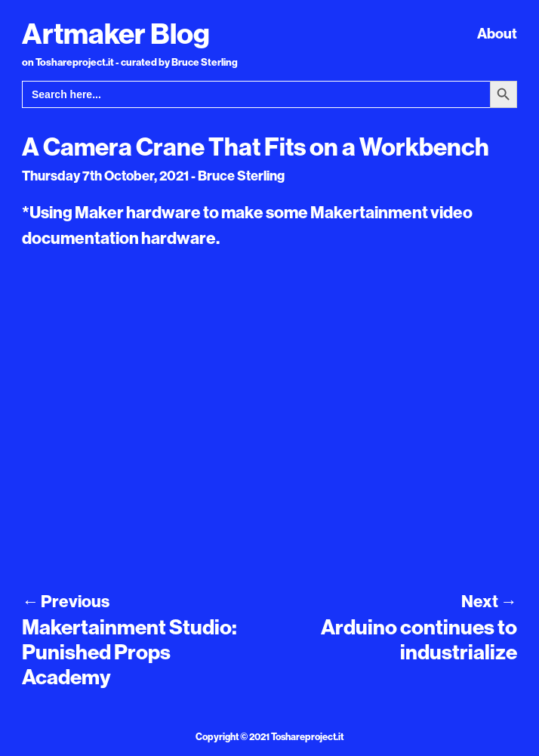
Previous (66, 601)
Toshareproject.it (307, 736)
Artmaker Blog (116, 33)
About (497, 33)
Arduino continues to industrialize (419, 639)
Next (489, 601)
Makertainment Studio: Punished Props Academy (129, 651)
